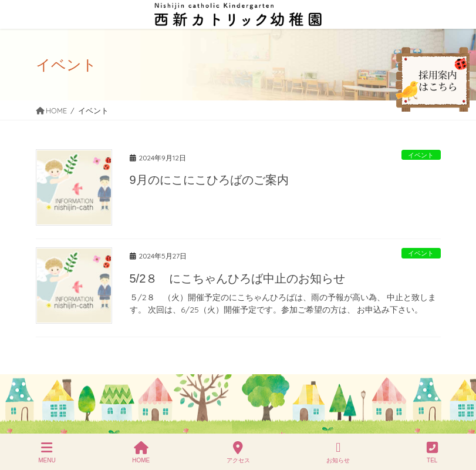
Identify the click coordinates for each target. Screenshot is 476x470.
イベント (421, 155)
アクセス (238, 452)
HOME (141, 452)
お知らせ (338, 452)
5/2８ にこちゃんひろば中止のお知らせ (238, 278)
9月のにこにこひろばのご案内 (209, 180)
